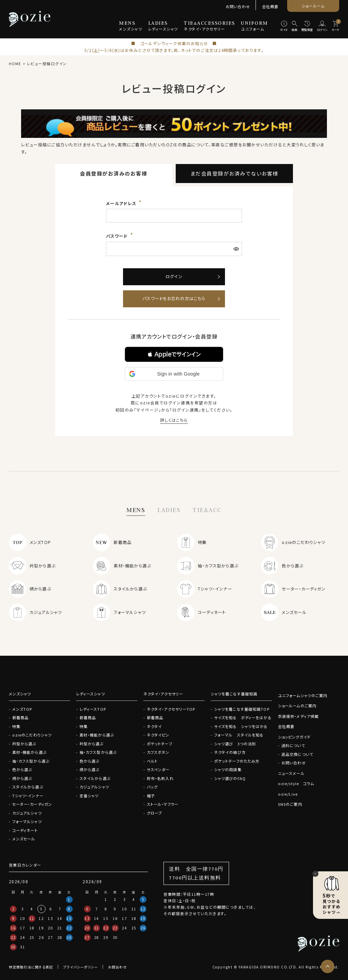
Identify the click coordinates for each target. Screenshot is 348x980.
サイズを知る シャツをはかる (241, 726)
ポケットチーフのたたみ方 (237, 761)
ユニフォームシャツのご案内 (303, 695)
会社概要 (270, 6)
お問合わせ (117, 967)
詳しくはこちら (174, 420)
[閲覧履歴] (307, 26)
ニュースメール (291, 773)
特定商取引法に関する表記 (31, 967)
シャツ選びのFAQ (230, 778)
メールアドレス (122, 203)
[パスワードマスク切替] (237, 249)
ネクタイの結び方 (230, 752)
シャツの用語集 (228, 769)
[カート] (335, 26)
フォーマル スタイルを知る (239, 735)
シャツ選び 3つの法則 (235, 744)
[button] (174, 354)
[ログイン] (322, 26)
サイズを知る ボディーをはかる (243, 718)
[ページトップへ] (328, 966)
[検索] (295, 26)
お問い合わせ (238, 6)
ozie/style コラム (296, 783)
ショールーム (313, 6)
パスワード (118, 236)
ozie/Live (288, 794)
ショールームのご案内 (297, 706)
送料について (293, 745)
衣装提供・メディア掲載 (298, 716)
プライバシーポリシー (81, 967)
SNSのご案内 (290, 804)
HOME (15, 63)
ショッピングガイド (294, 737)
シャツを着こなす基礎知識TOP (242, 709)
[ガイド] (284, 26)
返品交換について (297, 754)
